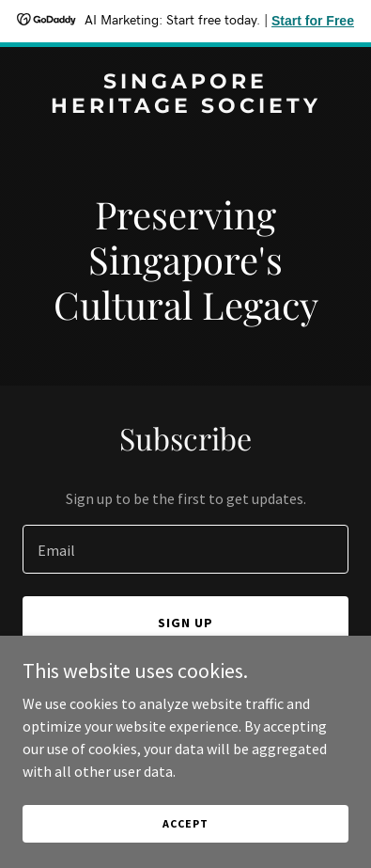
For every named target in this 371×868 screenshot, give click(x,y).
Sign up (185, 623)
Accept (185, 823)
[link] (185, 107)
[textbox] (185, 549)
